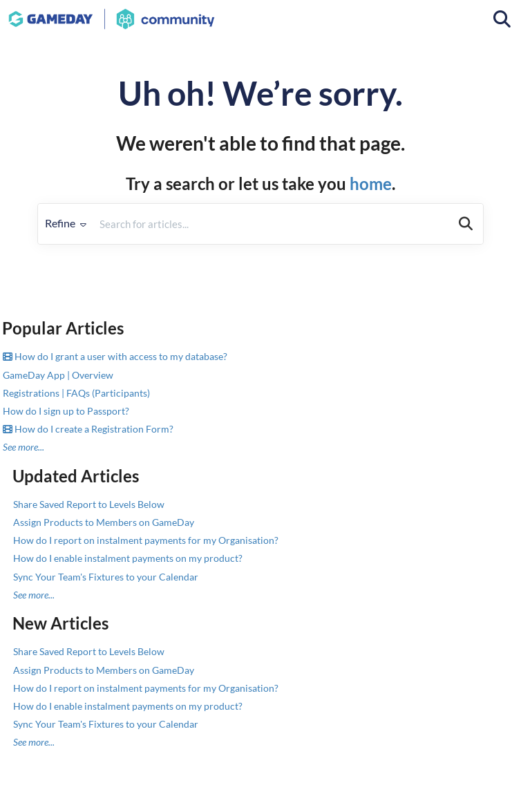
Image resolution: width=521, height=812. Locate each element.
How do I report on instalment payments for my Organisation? (146, 540)
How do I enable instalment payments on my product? (128, 558)
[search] (271, 224)
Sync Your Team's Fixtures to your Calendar (106, 577)
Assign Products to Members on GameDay (104, 522)
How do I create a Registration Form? (88, 429)
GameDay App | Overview (58, 375)
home (371, 183)
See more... (23, 447)
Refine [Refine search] (66, 223)
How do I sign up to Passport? (66, 411)
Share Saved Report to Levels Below (89, 504)
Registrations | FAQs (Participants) (76, 393)
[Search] (466, 224)
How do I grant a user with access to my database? (115, 356)
